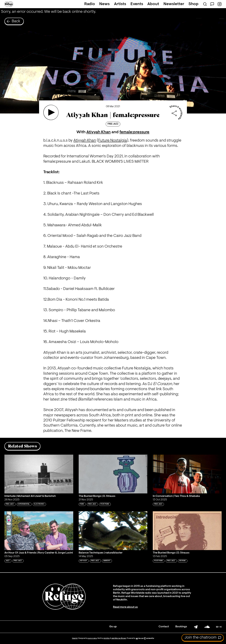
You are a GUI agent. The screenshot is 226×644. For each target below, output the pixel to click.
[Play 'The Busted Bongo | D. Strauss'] (113, 474)
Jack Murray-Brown (119, 638)
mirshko (107, 638)
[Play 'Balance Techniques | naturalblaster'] (113, 531)
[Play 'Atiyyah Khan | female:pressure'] (51, 112)
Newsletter (174, 4)
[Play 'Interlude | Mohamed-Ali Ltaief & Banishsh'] (39, 474)
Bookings (181, 627)
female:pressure (134, 132)
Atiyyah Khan (98, 132)
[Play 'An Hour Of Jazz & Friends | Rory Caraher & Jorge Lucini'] (39, 531)
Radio (90, 4)
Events (137, 4)
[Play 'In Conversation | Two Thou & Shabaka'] (187, 474)
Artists (120, 4)
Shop (193, 4)
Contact (164, 627)
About (153, 4)
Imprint (75, 638)
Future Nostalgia (113, 141)
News (104, 4)
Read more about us (125, 607)
